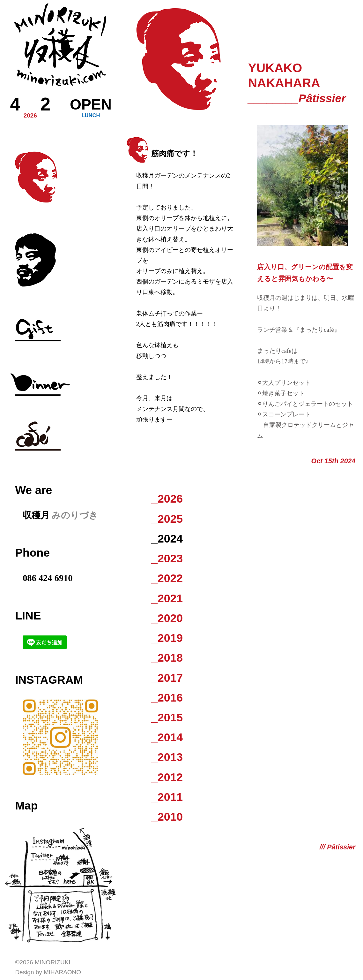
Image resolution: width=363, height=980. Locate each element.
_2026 (167, 499)
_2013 (167, 757)
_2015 (167, 718)
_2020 (167, 618)
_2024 (167, 539)
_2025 (167, 519)
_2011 (167, 797)
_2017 (167, 678)
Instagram (49, 680)
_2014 (167, 737)
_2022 (167, 578)
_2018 (167, 658)
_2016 (167, 698)
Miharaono (62, 972)
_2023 (167, 558)
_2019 (167, 638)
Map (26, 806)
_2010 (167, 817)
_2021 (167, 598)
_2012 (167, 777)
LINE (28, 616)
